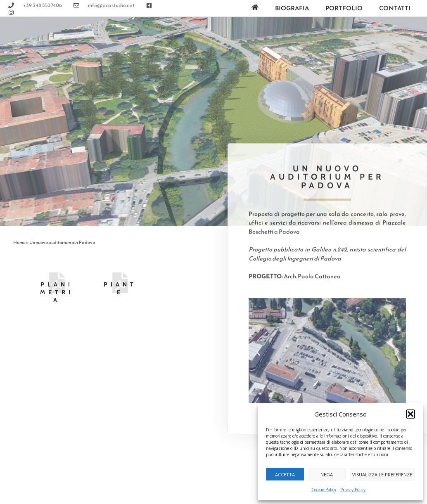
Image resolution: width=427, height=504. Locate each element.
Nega (327, 474)
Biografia (292, 8)
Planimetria (57, 292)
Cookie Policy (324, 490)
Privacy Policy (353, 490)
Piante (120, 288)
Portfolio (344, 8)
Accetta (285, 474)
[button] (410, 414)
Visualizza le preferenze (382, 474)
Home (19, 242)
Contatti (395, 8)
